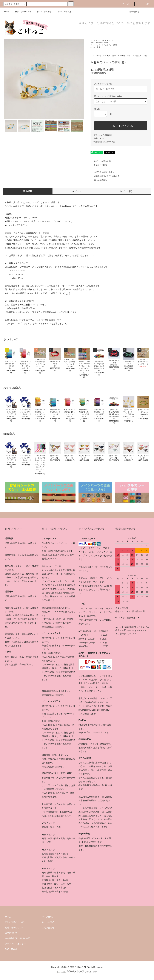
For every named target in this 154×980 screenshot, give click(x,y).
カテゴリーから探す (21, 12)
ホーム (7, 12)
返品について (99, 138)
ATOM (14, 949)
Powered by (77, 972)
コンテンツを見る (62, 12)
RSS (7, 949)
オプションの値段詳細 (103, 135)
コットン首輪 (102, 40)
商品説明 (28, 191)
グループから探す (42, 12)
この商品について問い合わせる (105, 176)
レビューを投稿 (99, 165)
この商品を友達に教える (102, 172)
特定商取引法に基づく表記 (104, 142)
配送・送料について (14, 928)
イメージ (77, 191)
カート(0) (143, 4)
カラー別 (100, 43)
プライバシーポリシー (15, 944)
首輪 (99, 47)
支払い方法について (14, 922)
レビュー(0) (126, 191)
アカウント (126, 4)
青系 (107, 43)
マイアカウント (49, 917)
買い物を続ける (99, 180)
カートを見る (48, 922)
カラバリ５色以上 (111, 45)
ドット (111, 40)
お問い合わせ (132, 12)
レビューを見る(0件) (101, 161)
